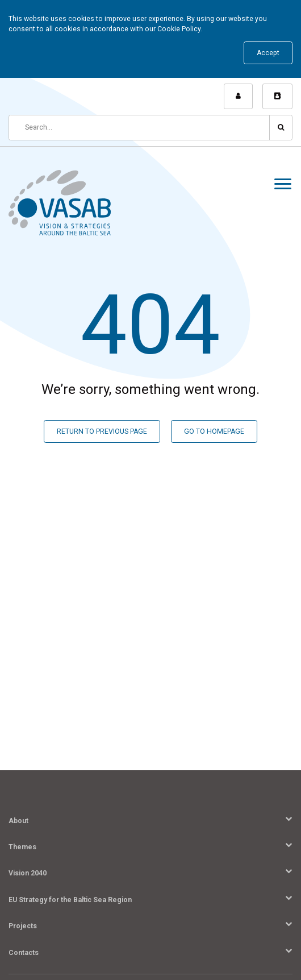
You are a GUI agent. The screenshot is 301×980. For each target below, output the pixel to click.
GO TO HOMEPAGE (214, 431)
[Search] (139, 128)
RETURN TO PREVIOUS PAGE (102, 431)
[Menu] (283, 186)
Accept (268, 53)
